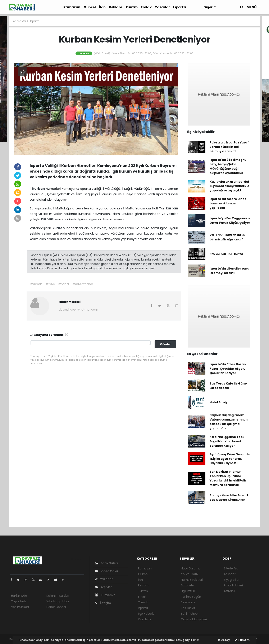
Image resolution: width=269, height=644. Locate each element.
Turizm (132, 7)
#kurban (36, 284)
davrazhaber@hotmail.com (78, 310)
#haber (64, 284)
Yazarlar (162, 7)
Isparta (180, 7)
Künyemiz (105, 595)
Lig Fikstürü (189, 591)
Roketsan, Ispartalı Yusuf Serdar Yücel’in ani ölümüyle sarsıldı (229, 147)
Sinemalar (188, 602)
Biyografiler (232, 580)
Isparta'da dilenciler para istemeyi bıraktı (229, 271)
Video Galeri (107, 571)
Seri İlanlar (188, 608)
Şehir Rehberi (190, 614)
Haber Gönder (56, 607)
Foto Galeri (106, 563)
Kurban (39, 189)
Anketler (230, 574)
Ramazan (72, 7)
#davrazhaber (83, 284)
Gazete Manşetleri (194, 619)
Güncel (90, 7)
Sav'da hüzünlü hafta (226, 254)
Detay (224, 640)
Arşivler (103, 587)
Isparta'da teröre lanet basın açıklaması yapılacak (228, 203)
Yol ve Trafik (190, 574)
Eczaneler (188, 585)
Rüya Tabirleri (233, 585)
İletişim (103, 603)
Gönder (165, 344)
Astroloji (229, 591)
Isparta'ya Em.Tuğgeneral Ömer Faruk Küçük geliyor (230, 220)
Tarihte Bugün (191, 597)
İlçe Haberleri (147, 614)
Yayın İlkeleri (20, 601)
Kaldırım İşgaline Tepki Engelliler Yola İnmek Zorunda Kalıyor (227, 441)
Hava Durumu (191, 568)
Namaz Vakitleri (192, 580)
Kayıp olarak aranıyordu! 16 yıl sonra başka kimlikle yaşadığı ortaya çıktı (229, 186)
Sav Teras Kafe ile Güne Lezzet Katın (228, 386)
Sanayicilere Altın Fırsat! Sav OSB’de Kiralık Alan (229, 498)
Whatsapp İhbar (58, 601)
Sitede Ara (231, 568)
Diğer (208, 7)
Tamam (242, 640)
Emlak (146, 7)
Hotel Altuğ (218, 402)
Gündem (144, 619)
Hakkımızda (19, 596)
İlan (102, 7)
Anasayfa (20, 21)
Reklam (116, 7)
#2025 (50, 284)
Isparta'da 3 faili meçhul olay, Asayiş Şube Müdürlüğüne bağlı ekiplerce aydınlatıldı (228, 166)
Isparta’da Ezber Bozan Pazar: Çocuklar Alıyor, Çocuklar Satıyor (228, 369)
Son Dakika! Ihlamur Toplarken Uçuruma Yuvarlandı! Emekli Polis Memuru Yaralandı (228, 478)
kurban (172, 208)
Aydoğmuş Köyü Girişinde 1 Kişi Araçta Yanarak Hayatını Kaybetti (230, 459)
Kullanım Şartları (58, 596)
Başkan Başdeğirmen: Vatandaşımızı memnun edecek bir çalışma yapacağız (229, 422)
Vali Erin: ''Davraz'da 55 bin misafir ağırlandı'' (227, 237)
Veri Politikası (20, 607)
